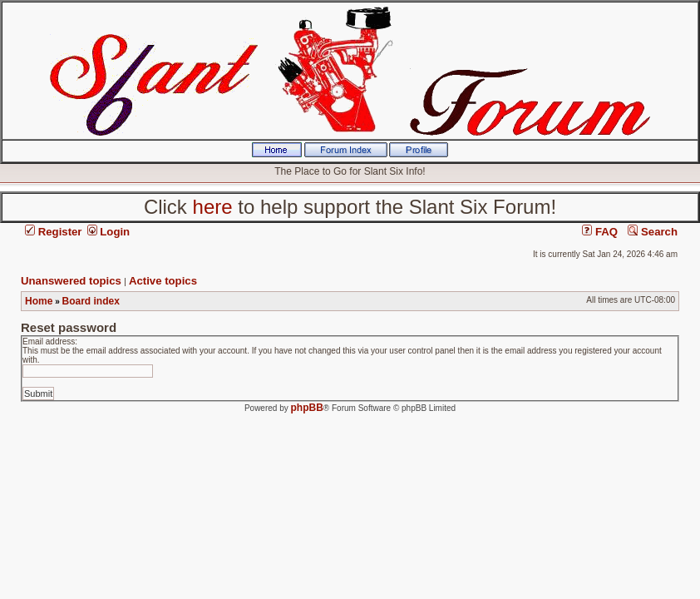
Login (109, 232)
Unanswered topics (71, 281)
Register (53, 232)
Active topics (163, 281)
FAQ (600, 232)
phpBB (307, 408)
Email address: (50, 342)
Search (653, 232)
